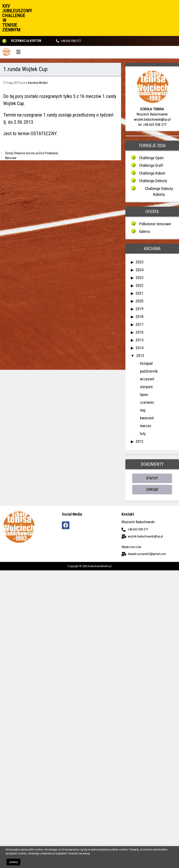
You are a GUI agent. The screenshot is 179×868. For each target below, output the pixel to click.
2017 (140, 324)
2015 (140, 340)
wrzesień (147, 379)
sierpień (146, 387)
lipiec (144, 395)
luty (143, 434)
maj (143, 410)
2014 (140, 348)
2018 (140, 317)
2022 (140, 285)
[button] (18, 52)
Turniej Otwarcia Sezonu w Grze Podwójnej (32, 153)
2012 (140, 441)
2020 (140, 301)
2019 (140, 309)
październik (149, 371)
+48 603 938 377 (71, 41)
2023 (140, 278)
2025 (140, 262)
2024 (140, 270)
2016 (140, 332)
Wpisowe (11, 158)
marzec (146, 426)
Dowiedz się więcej (79, 853)
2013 (140, 356)
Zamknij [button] (13, 862)
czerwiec (147, 402)
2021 (140, 293)
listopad (146, 363)
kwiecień (147, 418)
